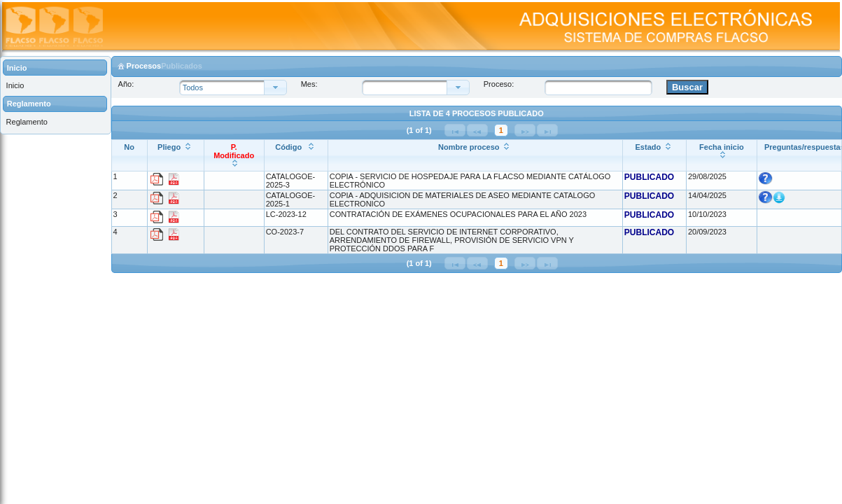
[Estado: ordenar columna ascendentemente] (654, 156)
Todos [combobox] (193, 87)
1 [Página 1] (501, 130)
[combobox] (408, 87)
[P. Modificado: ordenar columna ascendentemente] (234, 156)
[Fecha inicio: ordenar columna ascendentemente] (721, 156)
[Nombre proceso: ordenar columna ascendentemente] (475, 156)
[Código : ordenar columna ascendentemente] (296, 156)
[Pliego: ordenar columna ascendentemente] (175, 156)
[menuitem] (55, 86)
